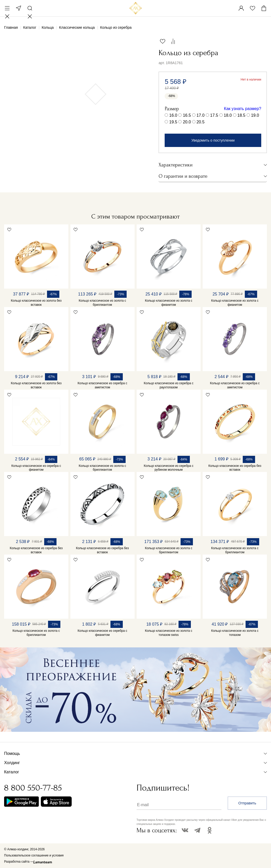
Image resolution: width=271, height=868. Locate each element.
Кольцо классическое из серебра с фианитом (36, 468)
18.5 (241, 115)
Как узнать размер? (243, 109)
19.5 (173, 122)
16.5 (187, 115)
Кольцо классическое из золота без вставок (36, 303)
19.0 (255, 115)
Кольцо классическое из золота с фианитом (169, 303)
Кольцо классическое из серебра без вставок (235, 468)
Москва (18, 8)
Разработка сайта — (19, 862)
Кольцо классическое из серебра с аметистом (102, 385)
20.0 (187, 122)
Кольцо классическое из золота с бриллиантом (102, 303)
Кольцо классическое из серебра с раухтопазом (169, 385)
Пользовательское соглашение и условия (34, 855)
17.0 (200, 115)
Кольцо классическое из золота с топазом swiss (169, 633)
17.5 (214, 115)
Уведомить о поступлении (213, 140)
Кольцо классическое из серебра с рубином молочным (169, 468)
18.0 (228, 115)
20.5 (200, 122)
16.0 (173, 115)
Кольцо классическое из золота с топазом (235, 633)
